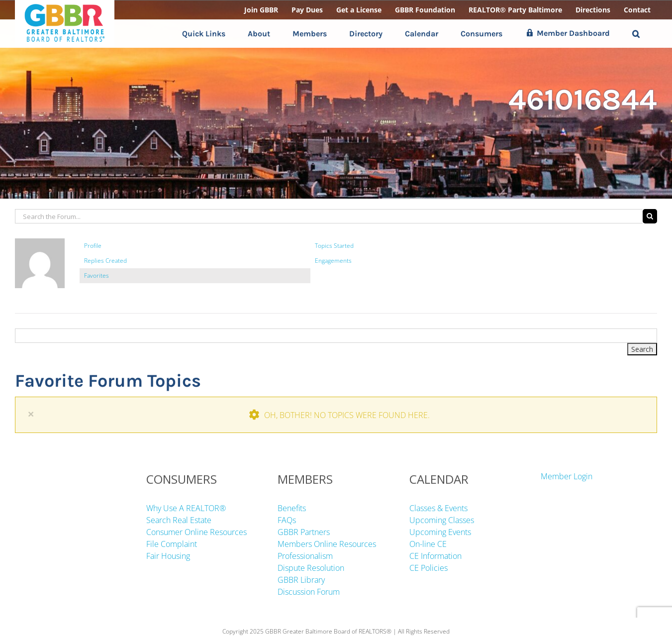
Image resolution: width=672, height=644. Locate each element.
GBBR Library (301, 580)
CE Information (435, 556)
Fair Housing (168, 556)
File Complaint (172, 544)
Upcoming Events (440, 532)
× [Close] (31, 414)
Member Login (567, 476)
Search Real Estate (179, 520)
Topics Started (334, 246)
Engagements (333, 261)
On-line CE (428, 544)
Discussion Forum (309, 592)
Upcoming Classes (442, 520)
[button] (636, 34)
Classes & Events (438, 508)
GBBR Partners (304, 532)
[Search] (650, 216)
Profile (93, 246)
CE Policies (429, 568)
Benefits (292, 508)
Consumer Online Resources (196, 532)
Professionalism (305, 556)
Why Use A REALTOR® (186, 508)
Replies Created (105, 261)
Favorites (96, 275)
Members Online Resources (327, 544)
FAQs (287, 520)
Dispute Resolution (311, 568)
